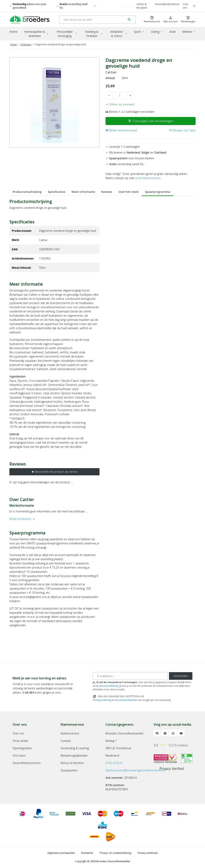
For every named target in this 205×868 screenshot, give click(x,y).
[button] (121, 130)
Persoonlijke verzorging (67, 34)
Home (13, 32)
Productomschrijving (27, 192)
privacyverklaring (109, 686)
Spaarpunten (69, 770)
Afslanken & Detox (119, 34)
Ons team (19, 756)
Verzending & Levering (75, 748)
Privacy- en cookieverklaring (116, 853)
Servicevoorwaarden (126, 700)
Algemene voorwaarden (61, 853)
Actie (173, 32)
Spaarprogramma (158, 192)
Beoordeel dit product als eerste (54, 472)
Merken (189, 32)
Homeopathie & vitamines (37, 34)
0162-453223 (114, 763)
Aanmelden (181, 676)
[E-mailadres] (130, 676)
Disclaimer (87, 853)
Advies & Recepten (142, 6)
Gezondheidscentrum (167, 4)
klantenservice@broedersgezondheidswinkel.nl (136, 770)
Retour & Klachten (72, 763)
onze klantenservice (148, 178)
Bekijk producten (23, 519)
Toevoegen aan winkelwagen (151, 121)
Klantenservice (70, 733)
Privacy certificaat (148, 853)
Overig (157, 32)
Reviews (107, 192)
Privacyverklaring (102, 700)
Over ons (186, 6)
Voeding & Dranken (94, 34)
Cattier (111, 72)
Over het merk (129, 192)
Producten (26, 44)
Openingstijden (22, 748)
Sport (139, 32)
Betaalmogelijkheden (74, 756)
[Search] (93, 20)
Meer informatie (83, 192)
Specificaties (57, 192)
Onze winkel (20, 741)
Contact (66, 741)
